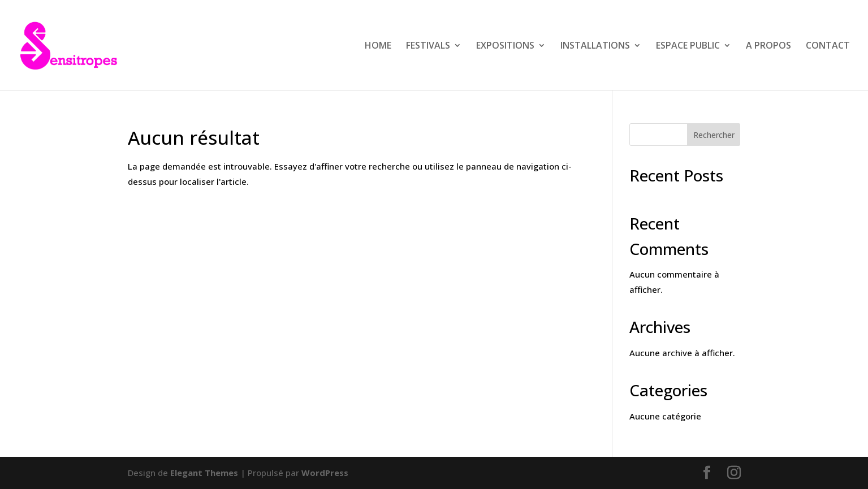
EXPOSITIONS (505, 46)
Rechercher (714, 135)
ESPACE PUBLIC (688, 46)
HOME (378, 46)
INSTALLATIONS (595, 46)
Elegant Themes (204, 473)
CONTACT (828, 46)
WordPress (325, 473)
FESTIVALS (428, 46)
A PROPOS (768, 46)
